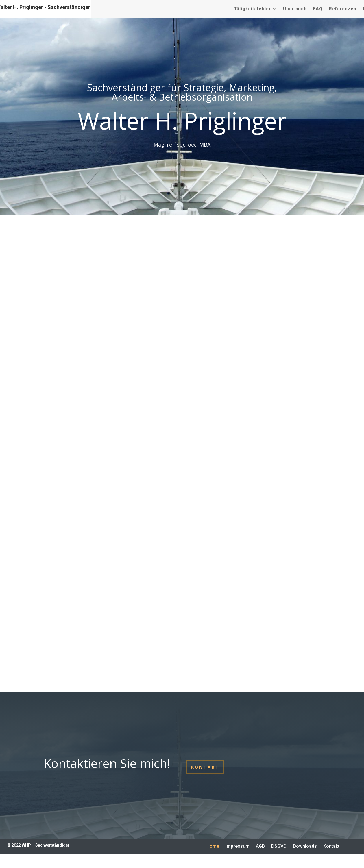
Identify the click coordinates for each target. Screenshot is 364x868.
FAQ (318, 9)
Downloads (305, 847)
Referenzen (343, 9)
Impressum (238, 847)
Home (213, 847)
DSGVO (279, 847)
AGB (260, 847)
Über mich (295, 9)
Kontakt (205, 767)
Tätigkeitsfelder (252, 9)
